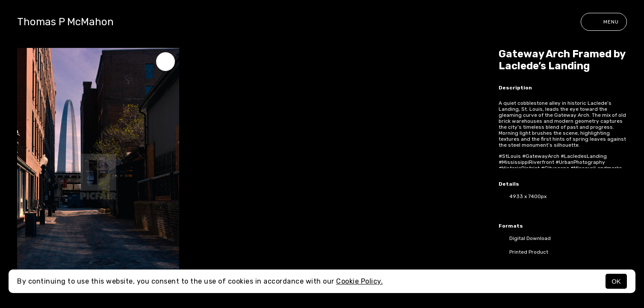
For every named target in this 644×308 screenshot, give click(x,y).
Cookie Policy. (359, 281)
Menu (604, 22)
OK (616, 281)
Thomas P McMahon (65, 22)
